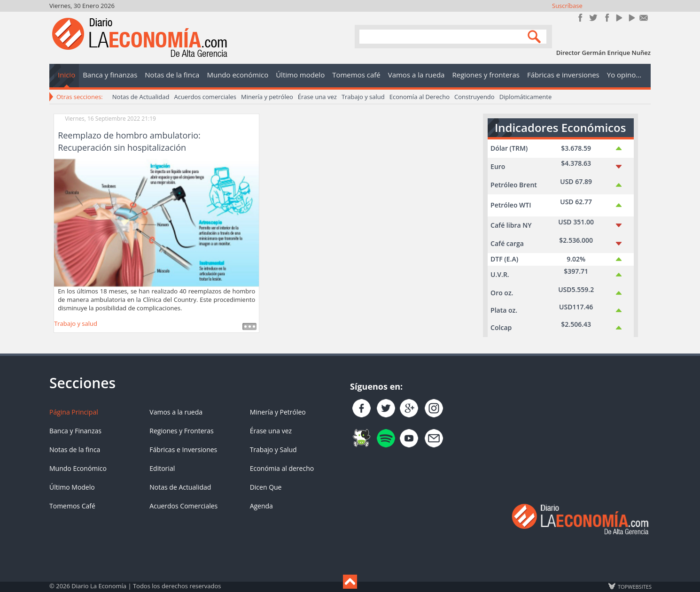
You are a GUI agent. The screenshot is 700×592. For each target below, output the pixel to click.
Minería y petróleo (267, 97)
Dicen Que (266, 487)
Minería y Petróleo (278, 412)
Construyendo (474, 97)
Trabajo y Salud (273, 450)
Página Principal (74, 412)
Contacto (644, 18)
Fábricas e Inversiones (183, 450)
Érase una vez (317, 97)
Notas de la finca (75, 450)
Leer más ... (249, 327)
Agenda (261, 506)
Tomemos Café (72, 506)
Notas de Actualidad (141, 97)
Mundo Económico (78, 468)
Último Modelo (72, 487)
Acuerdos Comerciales (183, 506)
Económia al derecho (282, 468)
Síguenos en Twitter (593, 18)
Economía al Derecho (420, 97)
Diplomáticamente (526, 97)
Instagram (606, 18)
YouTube (618, 18)
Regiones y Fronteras (181, 431)
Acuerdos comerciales (205, 97)
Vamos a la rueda (176, 412)
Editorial (162, 468)
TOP (634, 586)
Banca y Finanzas (75, 431)
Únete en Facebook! (580, 18)
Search (536, 36)
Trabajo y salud (363, 97)
